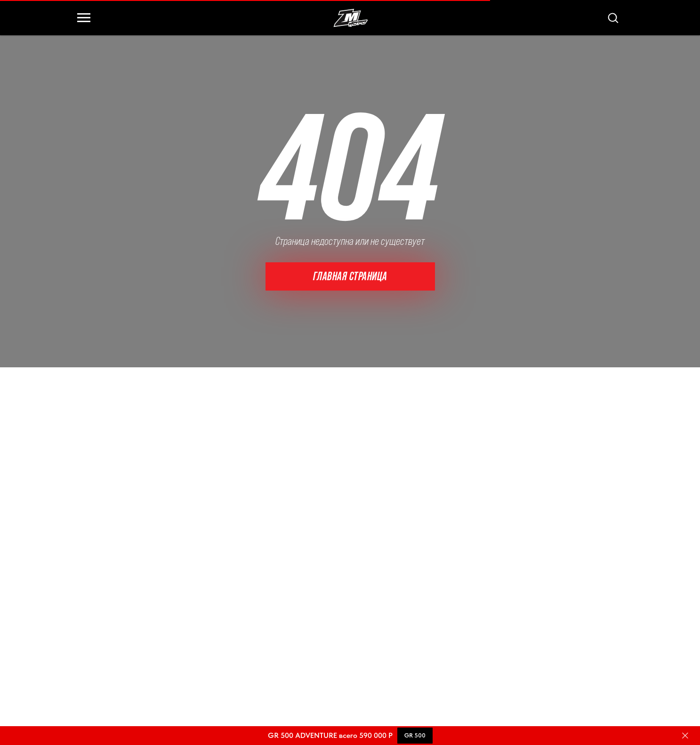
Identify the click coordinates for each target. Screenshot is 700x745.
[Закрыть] (685, 736)
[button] (613, 17)
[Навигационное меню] (84, 18)
